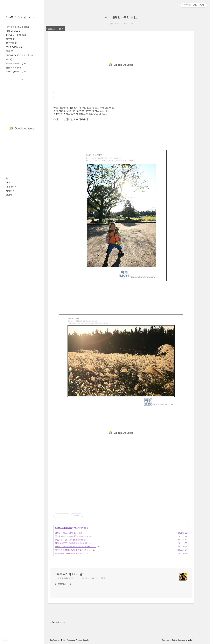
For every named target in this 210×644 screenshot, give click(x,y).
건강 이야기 (13, 67)
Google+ (86, 640)
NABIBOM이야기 (16, 63)
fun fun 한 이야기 (16, 72)
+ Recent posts (57, 622)
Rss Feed (53, 640)
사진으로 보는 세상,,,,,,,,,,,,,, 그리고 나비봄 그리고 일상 (80, 578)
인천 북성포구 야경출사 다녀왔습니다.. (71, 543)
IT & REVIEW (14, 47)
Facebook (71, 640)
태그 (8, 182)
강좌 (9, 51)
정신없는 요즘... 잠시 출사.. (67, 533)
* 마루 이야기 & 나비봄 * (22, 17)
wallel (190, 640)
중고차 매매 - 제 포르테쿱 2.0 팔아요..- (71, 536)
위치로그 (10, 191)
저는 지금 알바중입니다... (121, 17)
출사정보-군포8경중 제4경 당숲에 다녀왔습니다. (75, 547)
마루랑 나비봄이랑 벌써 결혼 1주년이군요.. (73, 550)
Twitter (64, 640)
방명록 (9, 195)
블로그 (10, 39)
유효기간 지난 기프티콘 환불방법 (69, 540)
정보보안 (11, 43)
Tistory (174, 640)
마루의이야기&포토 (17, 27)
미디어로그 (11, 186)
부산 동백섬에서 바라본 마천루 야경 (70, 553)
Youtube (79, 640)
